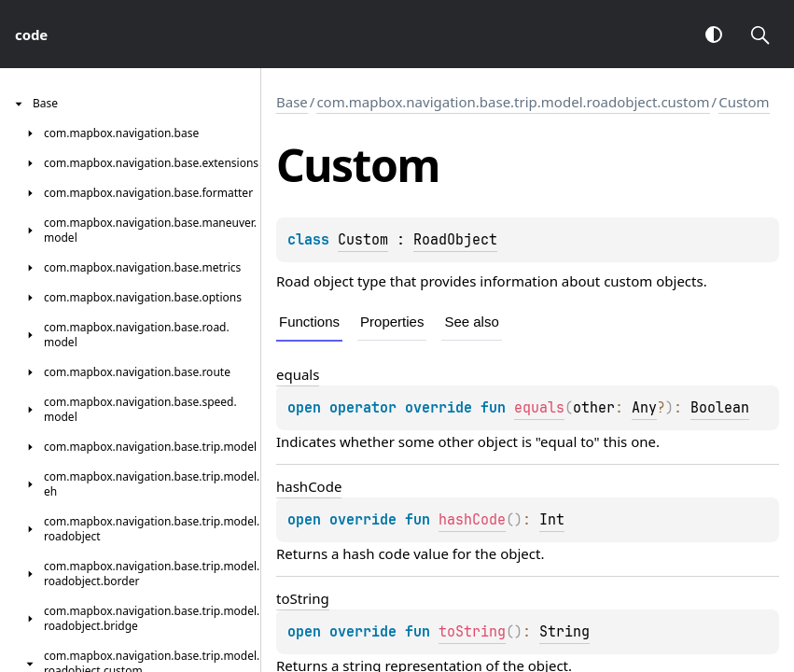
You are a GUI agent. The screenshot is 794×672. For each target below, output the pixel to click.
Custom (744, 102)
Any (644, 408)
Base (292, 102)
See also (471, 322)
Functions (309, 322)
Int (552, 520)
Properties (392, 322)
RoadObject (455, 240)
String (564, 632)
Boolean (720, 408)
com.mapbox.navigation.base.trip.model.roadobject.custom (513, 102)
